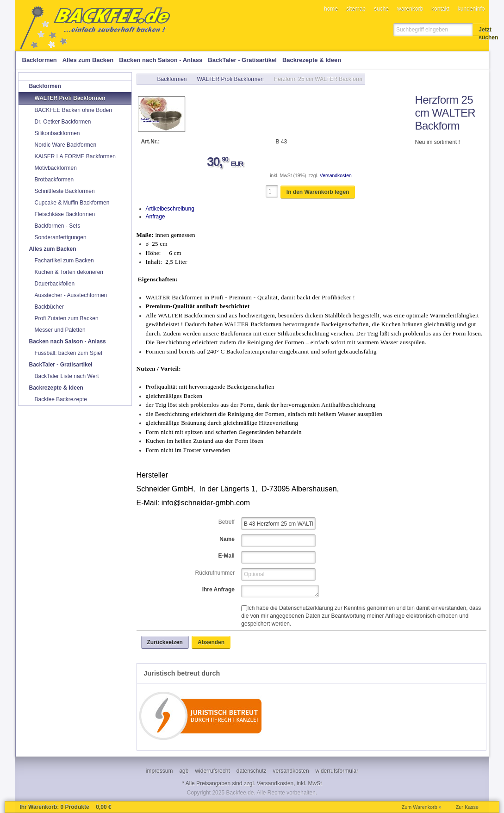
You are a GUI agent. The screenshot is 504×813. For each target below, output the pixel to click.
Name (227, 539)
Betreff (227, 522)
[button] (479, 30)
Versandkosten (336, 176)
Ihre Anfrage (218, 590)
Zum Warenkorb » (422, 807)
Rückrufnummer (215, 573)
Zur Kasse (467, 807)
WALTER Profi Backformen (230, 79)
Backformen (172, 79)
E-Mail (227, 556)
